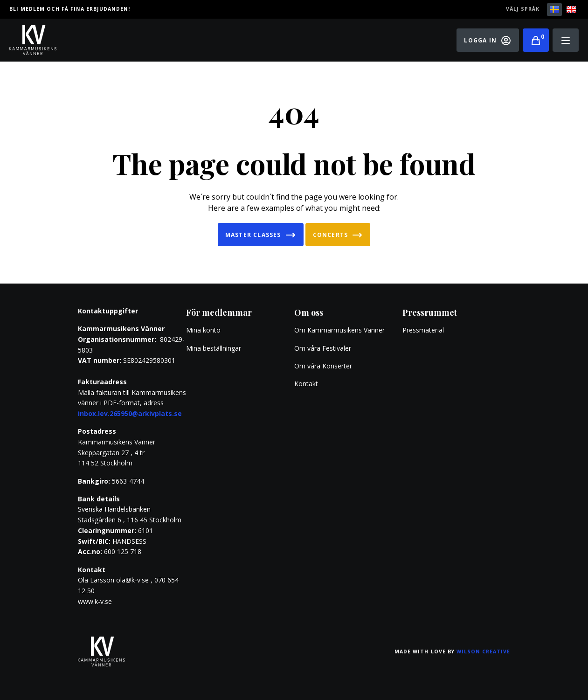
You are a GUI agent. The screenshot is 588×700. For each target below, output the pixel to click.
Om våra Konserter (323, 366)
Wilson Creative (484, 651)
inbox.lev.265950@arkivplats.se (130, 413)
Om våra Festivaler (324, 348)
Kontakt (306, 384)
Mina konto (203, 330)
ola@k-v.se (132, 580)
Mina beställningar (214, 348)
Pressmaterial (423, 330)
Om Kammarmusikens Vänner (339, 330)
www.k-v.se (95, 601)
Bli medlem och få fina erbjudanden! (70, 9)
